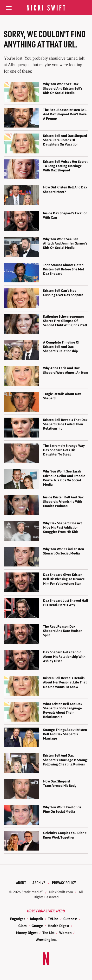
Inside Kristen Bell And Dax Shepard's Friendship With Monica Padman (63, 502)
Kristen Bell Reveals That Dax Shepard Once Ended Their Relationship (65, 424)
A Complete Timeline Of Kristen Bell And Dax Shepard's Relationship (61, 347)
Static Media (32, 892)
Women (65, 933)
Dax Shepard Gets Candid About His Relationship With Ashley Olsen (64, 656)
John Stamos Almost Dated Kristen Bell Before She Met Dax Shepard (64, 269)
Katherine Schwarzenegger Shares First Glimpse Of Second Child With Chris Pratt (65, 321)
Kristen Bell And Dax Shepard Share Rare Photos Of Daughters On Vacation (65, 140)
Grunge (37, 926)
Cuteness (70, 919)
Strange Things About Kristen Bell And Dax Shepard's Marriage (65, 734)
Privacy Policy (64, 883)
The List (48, 933)
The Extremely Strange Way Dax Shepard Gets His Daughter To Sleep (64, 450)
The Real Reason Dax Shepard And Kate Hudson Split (63, 631)
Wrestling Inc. (46, 940)
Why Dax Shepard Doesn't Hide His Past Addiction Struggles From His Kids (62, 527)
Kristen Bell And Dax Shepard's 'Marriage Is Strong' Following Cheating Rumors (65, 760)
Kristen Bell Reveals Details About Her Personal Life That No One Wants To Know (65, 682)
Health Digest (58, 926)
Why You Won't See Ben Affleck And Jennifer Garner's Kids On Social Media (65, 243)
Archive (39, 883)
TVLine (53, 919)
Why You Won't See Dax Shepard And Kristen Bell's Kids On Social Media (63, 88)
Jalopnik (36, 919)
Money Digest (27, 933)
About (21, 883)
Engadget (17, 919)
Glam (23, 926)
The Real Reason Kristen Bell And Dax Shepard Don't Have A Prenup (65, 114)
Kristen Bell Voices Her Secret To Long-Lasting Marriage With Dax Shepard (65, 166)
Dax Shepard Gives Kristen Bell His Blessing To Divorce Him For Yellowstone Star (64, 579)
